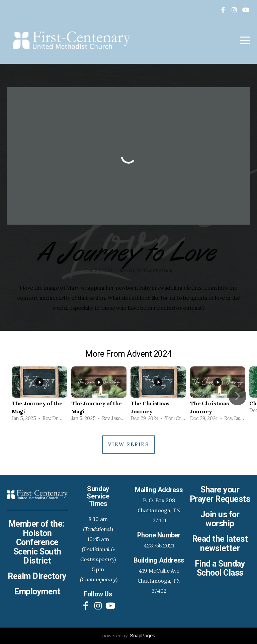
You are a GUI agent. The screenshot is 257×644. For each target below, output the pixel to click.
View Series (128, 444)
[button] (237, 396)
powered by (128, 636)
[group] (39, 396)
